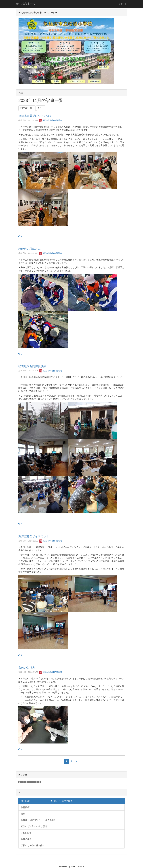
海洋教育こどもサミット (34, 536)
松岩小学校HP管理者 (51, 120)
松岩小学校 (28, 4)
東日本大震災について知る (35, 116)
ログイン (123, 4)
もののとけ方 (27, 668)
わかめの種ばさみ (29, 249)
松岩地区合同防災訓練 (32, 366)
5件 (41, 108)
